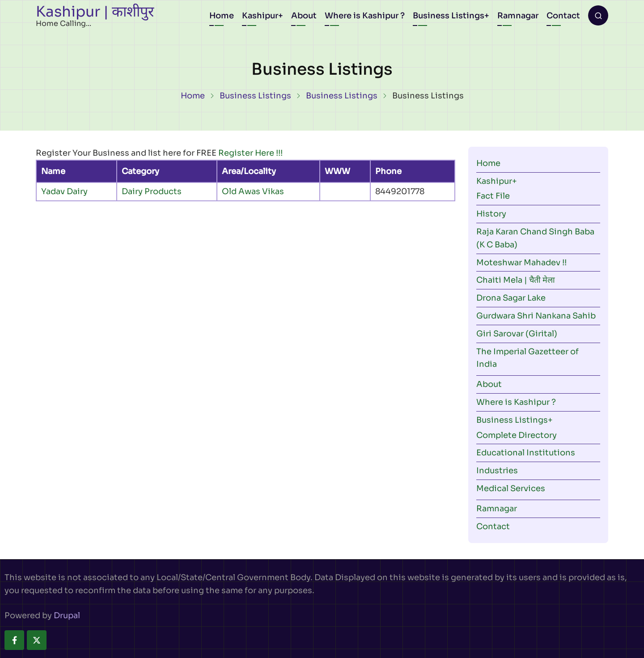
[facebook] (14, 640)
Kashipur (260, 16)
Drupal (67, 616)
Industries (497, 471)
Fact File (493, 196)
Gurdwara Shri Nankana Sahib (536, 316)
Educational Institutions (526, 453)
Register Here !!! (250, 153)
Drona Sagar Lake (511, 298)
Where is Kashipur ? (365, 16)
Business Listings (449, 16)
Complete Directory (517, 435)
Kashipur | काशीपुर (95, 12)
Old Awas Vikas (253, 191)
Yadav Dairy (64, 191)
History (491, 214)
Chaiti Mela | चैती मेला (516, 280)
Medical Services (511, 488)
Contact (563, 16)
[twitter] (37, 640)
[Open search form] (598, 15)
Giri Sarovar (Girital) (517, 334)
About (304, 16)
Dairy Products (152, 191)
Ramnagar (518, 16)
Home (222, 16)
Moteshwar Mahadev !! (521, 263)
